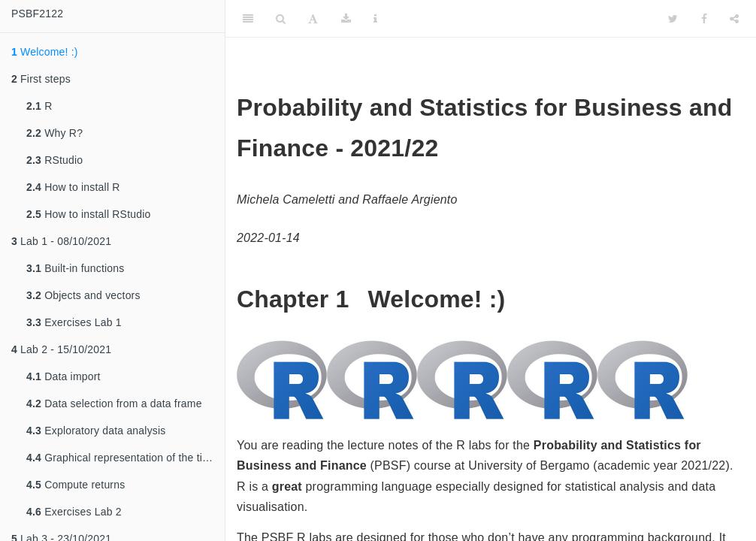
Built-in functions (75, 268)
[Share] (734, 19)
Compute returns (76, 485)
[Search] (281, 19)
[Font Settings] (313, 19)
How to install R (73, 187)
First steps (41, 79)
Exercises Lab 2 (74, 512)
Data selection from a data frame (114, 403)
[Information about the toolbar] (375, 19)
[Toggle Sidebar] (248, 19)
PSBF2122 (37, 14)
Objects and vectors (83, 295)
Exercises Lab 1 (74, 322)
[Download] (346, 19)
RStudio (54, 160)
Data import (64, 376)
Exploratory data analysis (96, 431)
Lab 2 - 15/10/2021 (61, 349)
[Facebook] (704, 19)
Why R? (54, 133)
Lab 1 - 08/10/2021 (61, 241)
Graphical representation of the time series (125, 458)
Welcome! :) (45, 52)
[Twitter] (673, 19)
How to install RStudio (89, 214)
